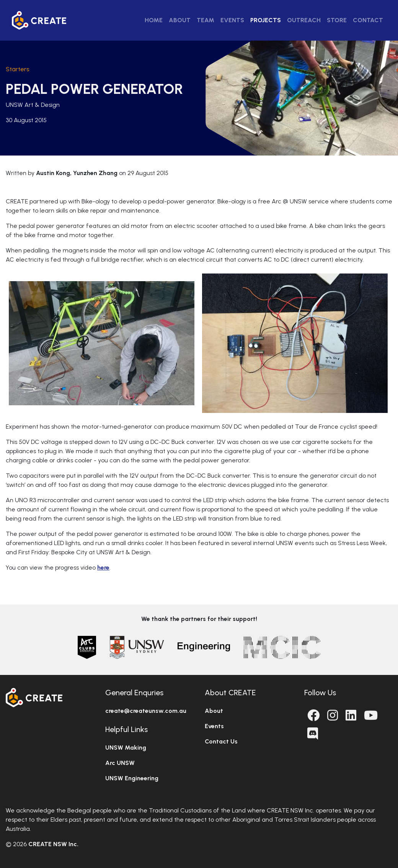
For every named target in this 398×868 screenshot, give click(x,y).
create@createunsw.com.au (146, 711)
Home (154, 20)
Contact (368, 20)
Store (337, 20)
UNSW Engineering (132, 778)
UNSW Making (126, 748)
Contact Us (221, 741)
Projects (266, 20)
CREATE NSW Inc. (53, 844)
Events (232, 20)
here (103, 567)
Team (206, 20)
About (180, 20)
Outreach (304, 20)
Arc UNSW (120, 763)
